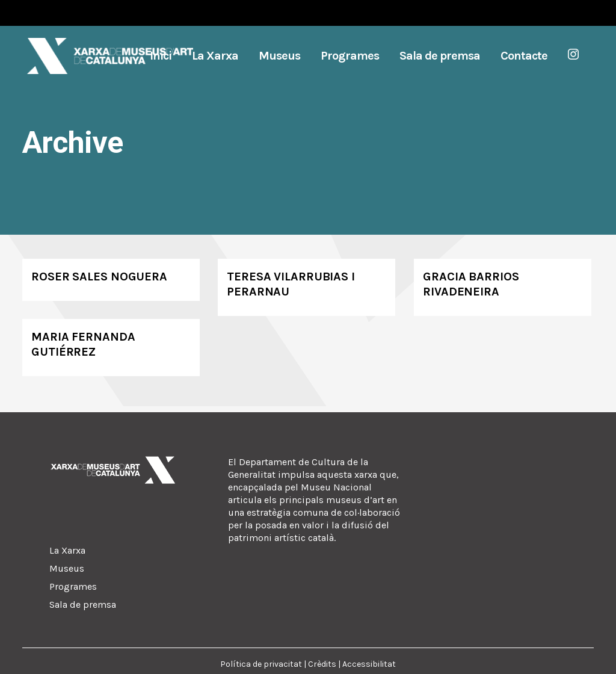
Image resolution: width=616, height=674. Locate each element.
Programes (73, 586)
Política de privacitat (261, 664)
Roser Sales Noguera (99, 277)
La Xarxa (67, 550)
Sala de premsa (83, 604)
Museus (67, 568)
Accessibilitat (369, 664)
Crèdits (322, 664)
